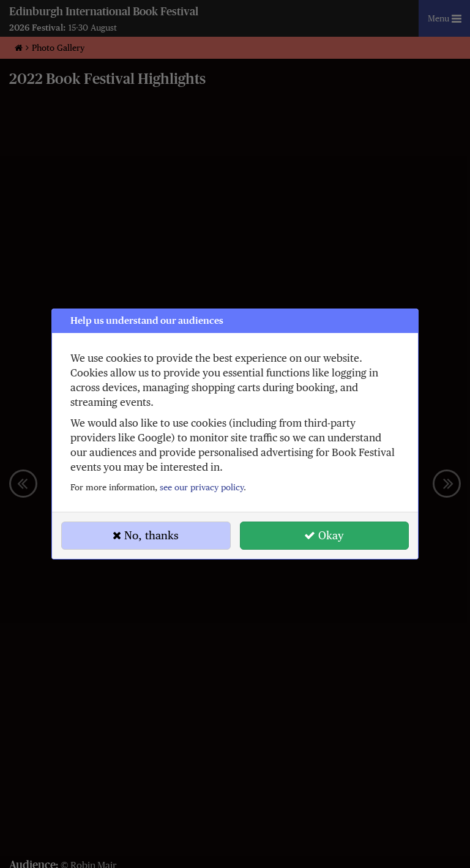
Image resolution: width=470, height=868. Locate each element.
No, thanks (146, 535)
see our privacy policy (202, 487)
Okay (324, 535)
